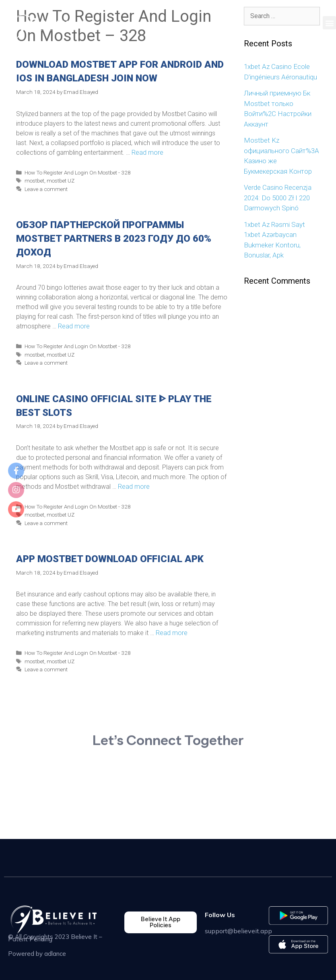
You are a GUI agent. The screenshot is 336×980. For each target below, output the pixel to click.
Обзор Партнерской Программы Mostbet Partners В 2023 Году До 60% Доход (114, 239)
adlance (55, 954)
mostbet (34, 181)
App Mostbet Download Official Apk (110, 559)
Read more (147, 153)
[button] (329, 23)
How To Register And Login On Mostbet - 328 (78, 172)
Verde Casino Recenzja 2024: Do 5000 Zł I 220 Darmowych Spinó (278, 198)
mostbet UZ (61, 181)
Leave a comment (46, 189)
